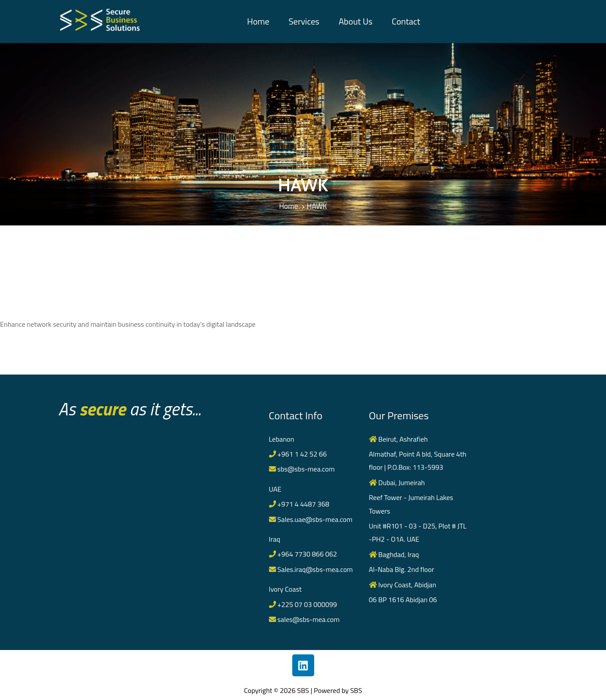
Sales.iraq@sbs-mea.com (311, 569)
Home (258, 21)
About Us (356, 21)
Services (304, 21)
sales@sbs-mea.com (305, 619)
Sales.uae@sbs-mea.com (311, 519)
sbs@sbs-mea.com (302, 469)
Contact (406, 21)
